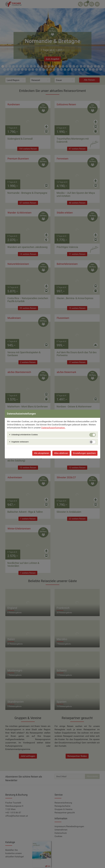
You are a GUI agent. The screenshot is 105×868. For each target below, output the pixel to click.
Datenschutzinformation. (53, 428)
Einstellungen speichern (84, 453)
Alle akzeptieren (41, 453)
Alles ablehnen (61, 453)
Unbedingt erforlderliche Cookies (25, 435)
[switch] (93, 442)
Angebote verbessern (20, 442)
